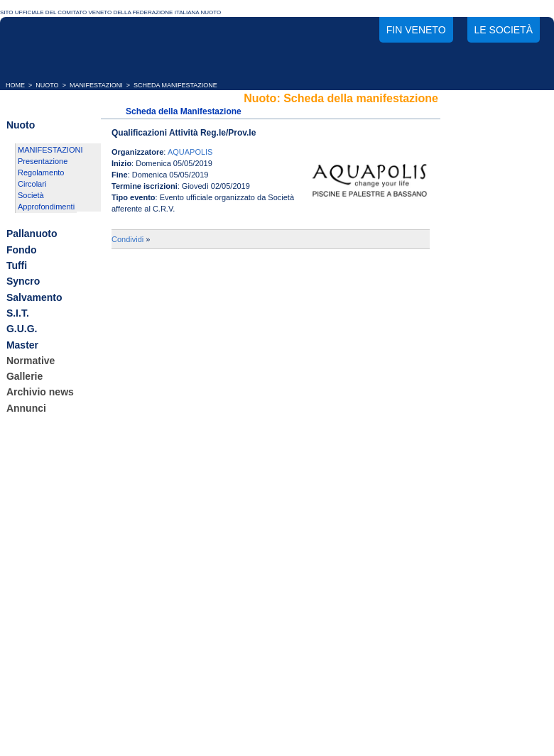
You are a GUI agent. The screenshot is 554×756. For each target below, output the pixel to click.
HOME (15, 85)
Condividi (127, 239)
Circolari (32, 184)
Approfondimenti (46, 207)
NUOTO (47, 85)
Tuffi (17, 265)
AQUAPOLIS (190, 152)
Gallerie (25, 376)
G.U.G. (22, 329)
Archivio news (40, 393)
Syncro (23, 282)
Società (31, 195)
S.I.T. (18, 313)
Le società (504, 30)
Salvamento (34, 297)
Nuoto (21, 125)
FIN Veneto (416, 30)
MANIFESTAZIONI (96, 85)
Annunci (26, 408)
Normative (31, 361)
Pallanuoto (32, 234)
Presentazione (43, 161)
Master (22, 345)
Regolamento (41, 172)
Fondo (22, 250)
